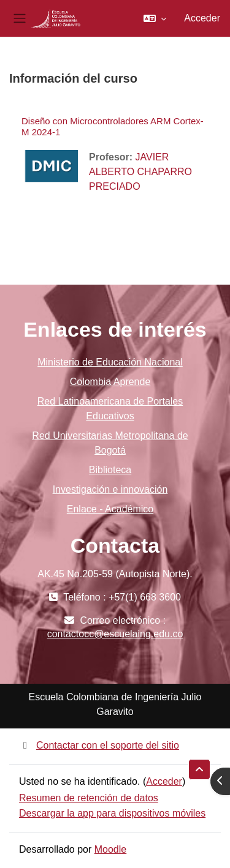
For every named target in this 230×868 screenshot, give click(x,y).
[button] (155, 18)
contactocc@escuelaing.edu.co (115, 634)
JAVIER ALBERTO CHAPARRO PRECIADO (140, 172)
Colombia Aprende (110, 382)
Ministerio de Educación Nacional (110, 362)
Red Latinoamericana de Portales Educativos (110, 409)
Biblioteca (110, 470)
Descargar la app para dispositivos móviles (112, 813)
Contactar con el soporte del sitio (99, 745)
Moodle (110, 849)
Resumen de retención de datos (89, 798)
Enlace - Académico (110, 509)
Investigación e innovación (110, 489)
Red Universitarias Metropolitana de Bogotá (110, 443)
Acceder (202, 18)
